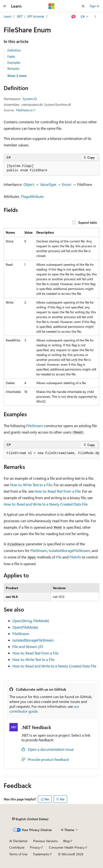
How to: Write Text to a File (31, 485)
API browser (36, 16)
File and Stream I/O (28, 646)
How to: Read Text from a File (57, 491)
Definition (14, 50)
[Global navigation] (5, 6)
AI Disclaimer (18, 841)
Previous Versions (45, 841)
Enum (67, 184)
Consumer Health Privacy (67, 847)
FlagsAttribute (32, 196)
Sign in (94, 6)
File (59, 557)
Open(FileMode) (25, 627)
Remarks (13, 68)
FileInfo (75, 557)
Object (29, 184)
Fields (11, 56)
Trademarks (41, 854)
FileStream (35, 426)
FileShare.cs (24, 110)
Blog (66, 841)
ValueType (48, 184)
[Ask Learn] (74, 17)
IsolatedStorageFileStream (69, 550)
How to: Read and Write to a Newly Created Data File (46, 504)
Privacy (35, 847)
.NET (19, 16)
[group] (51, 453)
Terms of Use (18, 854)
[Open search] (83, 6)
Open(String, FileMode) (31, 621)
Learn (8, 16)
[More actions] (95, 17)
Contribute (17, 847)
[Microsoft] (51, 6)
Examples (14, 62)
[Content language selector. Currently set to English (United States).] (30, 819)
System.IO (30, 99)
